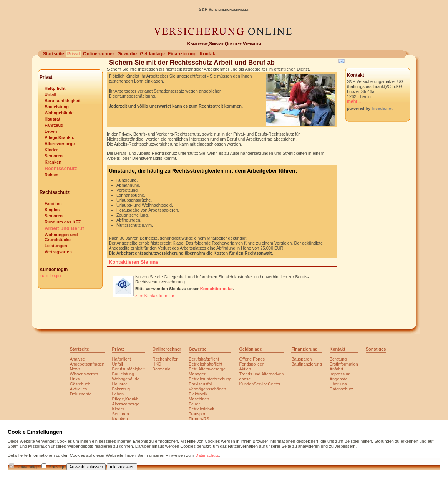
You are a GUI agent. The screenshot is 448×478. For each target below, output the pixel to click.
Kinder (51, 150)
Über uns (338, 384)
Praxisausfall (201, 384)
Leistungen (56, 246)
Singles (52, 210)
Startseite (54, 54)
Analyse (77, 359)
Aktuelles (79, 389)
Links (75, 379)
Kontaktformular (217, 289)
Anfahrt (336, 369)
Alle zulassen (122, 467)
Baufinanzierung (307, 364)
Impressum (340, 374)
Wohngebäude (59, 113)
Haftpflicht (55, 88)
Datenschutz (341, 389)
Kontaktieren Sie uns (134, 262)
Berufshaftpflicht (204, 359)
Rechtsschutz (61, 168)
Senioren (54, 156)
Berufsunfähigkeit (63, 101)
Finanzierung (182, 54)
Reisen (51, 175)
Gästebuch (80, 384)
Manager (197, 374)
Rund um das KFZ (63, 222)
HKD (157, 364)
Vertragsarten (58, 252)
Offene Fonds (252, 359)
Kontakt (208, 54)
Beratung (338, 359)
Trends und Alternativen (261, 374)
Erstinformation (344, 364)
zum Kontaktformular (155, 296)
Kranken (53, 162)
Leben (51, 131)
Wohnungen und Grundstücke (61, 237)
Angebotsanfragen (87, 364)
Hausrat (52, 119)
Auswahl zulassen (86, 467)
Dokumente (81, 394)
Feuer (194, 404)
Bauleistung (57, 107)
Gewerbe (127, 54)
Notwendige (28, 467)
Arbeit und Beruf (64, 228)
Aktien (245, 369)
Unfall (51, 94)
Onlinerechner (99, 54)
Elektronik (198, 394)
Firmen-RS (199, 419)
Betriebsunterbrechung (210, 379)
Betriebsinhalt (202, 409)
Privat (74, 54)
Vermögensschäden (207, 389)
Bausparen (301, 359)
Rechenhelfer (165, 359)
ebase (245, 379)
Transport (198, 414)
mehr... (354, 101)
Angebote (339, 379)
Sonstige (57, 467)
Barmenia (162, 369)
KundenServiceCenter (260, 384)
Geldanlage (152, 54)
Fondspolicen (251, 364)
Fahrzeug (54, 125)
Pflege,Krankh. (59, 137)
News (75, 369)
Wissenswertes (84, 374)
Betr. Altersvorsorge (207, 369)
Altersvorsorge (60, 144)
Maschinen (199, 399)
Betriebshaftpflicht (205, 364)
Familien (53, 203)
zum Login (50, 276)
